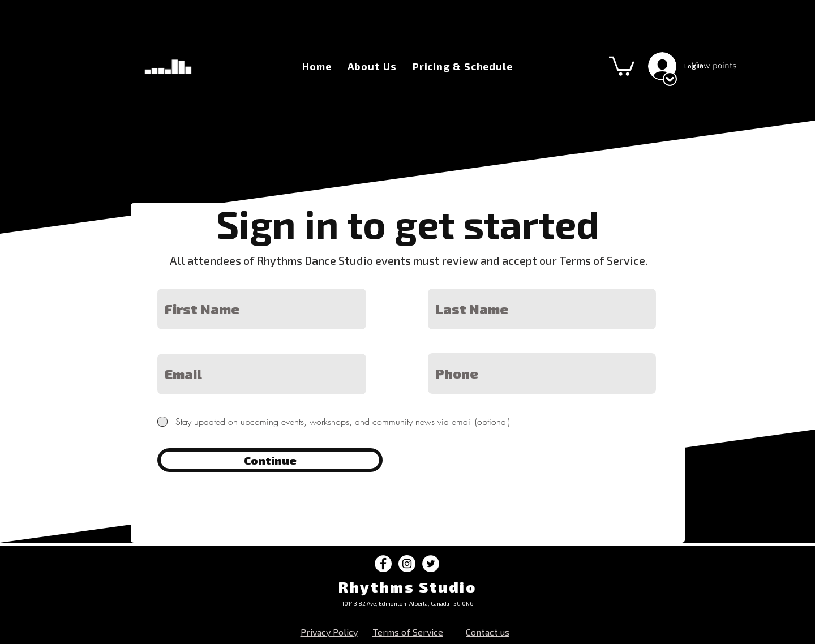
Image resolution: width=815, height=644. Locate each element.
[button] (622, 65)
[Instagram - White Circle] (407, 564)
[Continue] (270, 460)
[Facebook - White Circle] (383, 564)
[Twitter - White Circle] (431, 564)
